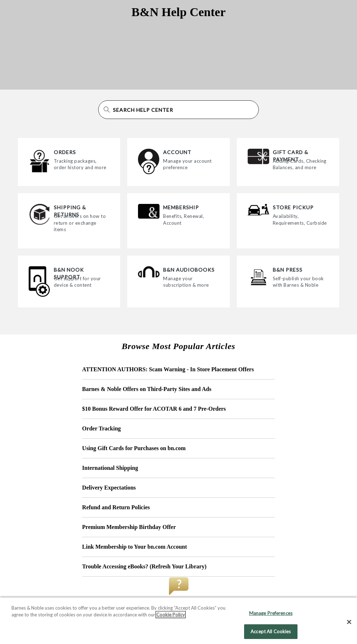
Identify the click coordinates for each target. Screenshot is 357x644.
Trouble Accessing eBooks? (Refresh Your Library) (144, 566)
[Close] (349, 625)
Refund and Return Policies (116, 507)
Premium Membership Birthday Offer (129, 527)
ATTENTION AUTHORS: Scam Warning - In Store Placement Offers (168, 369)
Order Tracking (101, 428)
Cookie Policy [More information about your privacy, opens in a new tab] (171, 617)
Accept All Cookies (271, 634)
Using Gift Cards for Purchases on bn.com (134, 448)
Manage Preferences (271, 616)
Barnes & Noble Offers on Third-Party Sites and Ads (147, 389)
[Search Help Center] (178, 110)
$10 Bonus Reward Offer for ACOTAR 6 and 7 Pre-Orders (154, 409)
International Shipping (110, 468)
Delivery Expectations (109, 488)
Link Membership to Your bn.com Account (134, 547)
